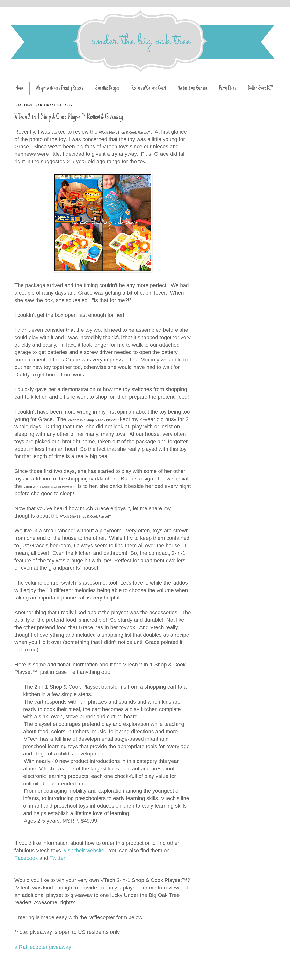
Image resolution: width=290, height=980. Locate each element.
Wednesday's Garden (192, 88)
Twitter (57, 858)
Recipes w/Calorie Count (149, 88)
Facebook (26, 858)
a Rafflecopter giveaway (43, 947)
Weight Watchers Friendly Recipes (59, 88)
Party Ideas (227, 88)
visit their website (84, 850)
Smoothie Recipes (107, 88)
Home (20, 88)
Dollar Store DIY (261, 88)
